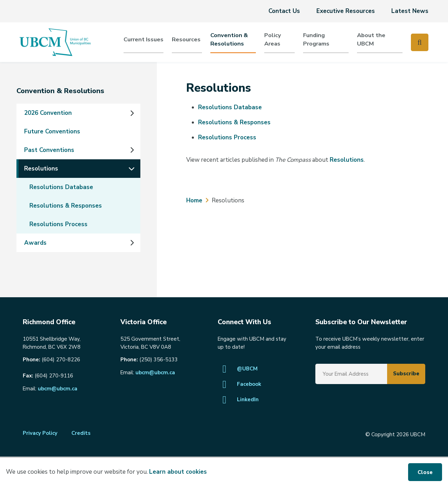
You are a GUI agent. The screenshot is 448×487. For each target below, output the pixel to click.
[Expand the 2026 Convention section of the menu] (132, 113)
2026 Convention (48, 113)
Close (425, 472)
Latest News (410, 11)
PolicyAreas (273, 39)
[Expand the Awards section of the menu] (132, 243)
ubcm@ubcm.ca (58, 389)
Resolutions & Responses (66, 206)
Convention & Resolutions (229, 39)
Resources (186, 39)
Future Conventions (52, 131)
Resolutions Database (61, 187)
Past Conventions (49, 150)
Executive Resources (346, 11)
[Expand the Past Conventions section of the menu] (132, 150)
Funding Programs (316, 39)
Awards (35, 243)
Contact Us (284, 11)
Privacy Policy (40, 433)
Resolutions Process (58, 224)
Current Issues (143, 39)
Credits (81, 433)
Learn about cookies (178, 472)
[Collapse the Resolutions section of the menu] (132, 168)
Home (194, 200)
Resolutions (41, 169)
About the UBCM (371, 39)
